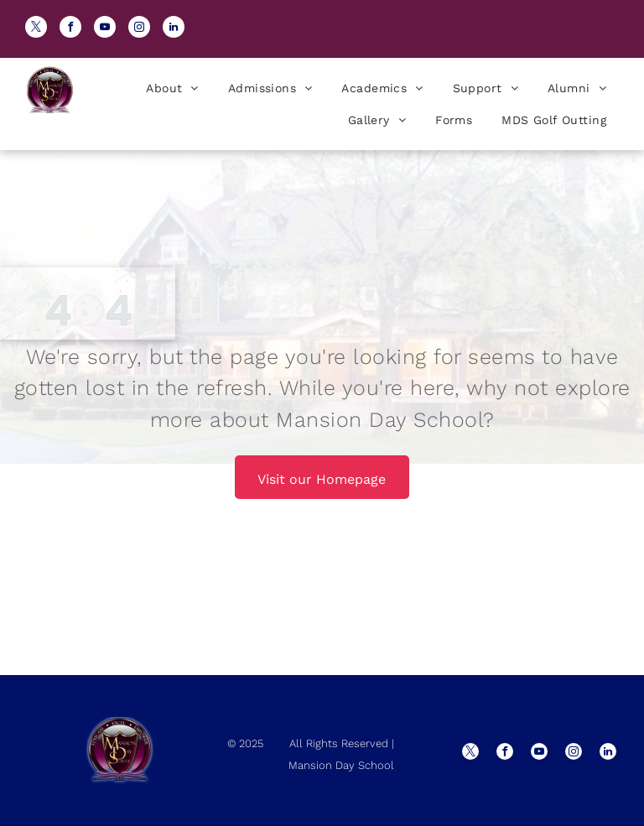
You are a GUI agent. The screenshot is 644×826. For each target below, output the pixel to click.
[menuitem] (170, 88)
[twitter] (36, 29)
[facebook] (70, 29)
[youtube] (105, 29)
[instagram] (139, 29)
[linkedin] (174, 29)
